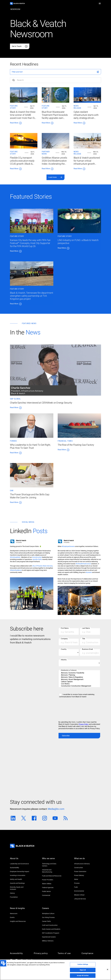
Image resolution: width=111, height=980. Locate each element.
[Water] (84, 879)
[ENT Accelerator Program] (52, 933)
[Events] (20, 917)
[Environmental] (84, 891)
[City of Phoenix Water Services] (42, 566)
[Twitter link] (24, 818)
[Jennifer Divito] (37, 559)
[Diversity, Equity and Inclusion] (20, 888)
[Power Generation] (84, 871)
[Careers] (52, 910)
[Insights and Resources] (20, 921)
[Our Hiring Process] (52, 917)
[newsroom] (15, 9)
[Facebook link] (34, 818)
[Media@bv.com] (56, 809)
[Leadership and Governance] (20, 864)
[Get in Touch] (20, 46)
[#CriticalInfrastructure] (83, 564)
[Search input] (55, 80)
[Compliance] (91, 953)
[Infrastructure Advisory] (84, 864)
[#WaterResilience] (16, 570)
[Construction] (84, 868)
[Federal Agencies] (52, 888)
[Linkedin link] (13, 818)
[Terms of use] (67, 953)
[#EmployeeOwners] (68, 546)
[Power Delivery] (84, 875)
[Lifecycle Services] (84, 899)
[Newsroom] (20, 914)
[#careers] (89, 572)
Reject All (83, 970)
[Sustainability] (20, 868)
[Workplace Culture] (52, 914)
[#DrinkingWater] (15, 557)
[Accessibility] (20, 953)
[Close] (108, 969)
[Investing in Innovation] (20, 875)
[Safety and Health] (20, 879)
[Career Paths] (52, 921)
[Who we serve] (52, 860)
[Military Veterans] (52, 941)
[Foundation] (20, 897)
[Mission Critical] (84, 895)
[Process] (84, 883)
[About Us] (20, 860)
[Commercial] (52, 895)
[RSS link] (66, 818)
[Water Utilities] (52, 884)
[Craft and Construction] (52, 925)
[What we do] (84, 860)
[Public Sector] (52, 891)
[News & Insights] (20, 910)
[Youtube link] (55, 818)
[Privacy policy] (44, 953)
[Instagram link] (45, 818)
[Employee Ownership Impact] (20, 871)
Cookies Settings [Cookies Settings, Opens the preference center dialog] (83, 964)
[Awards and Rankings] (20, 883)
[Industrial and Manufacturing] (52, 871)
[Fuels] (84, 887)
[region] (55, 970)
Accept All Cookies (83, 976)
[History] (20, 893)
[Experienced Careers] (52, 937)
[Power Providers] (52, 880)
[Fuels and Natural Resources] (52, 876)
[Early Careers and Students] (52, 929)
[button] (100, 3)
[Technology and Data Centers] (52, 865)
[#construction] (37, 557)
